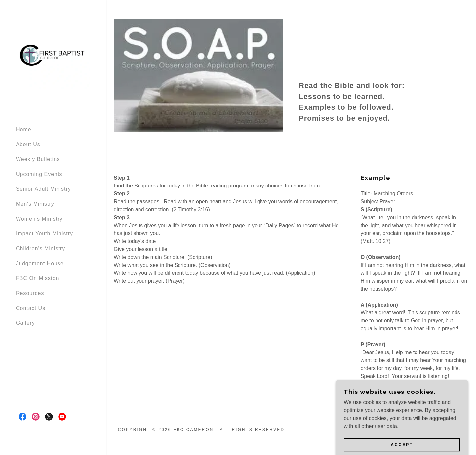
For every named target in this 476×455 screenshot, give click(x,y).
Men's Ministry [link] (35, 204)
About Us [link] (28, 144)
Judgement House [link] (40, 263)
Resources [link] (30, 293)
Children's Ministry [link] (40, 248)
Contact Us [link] (31, 308)
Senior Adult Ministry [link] (43, 189)
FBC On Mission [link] (37, 278)
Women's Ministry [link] (39, 219)
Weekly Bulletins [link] (38, 159)
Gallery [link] (25, 323)
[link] (53, 60)
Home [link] (24, 129)
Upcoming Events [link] (39, 174)
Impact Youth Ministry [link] (44, 234)
